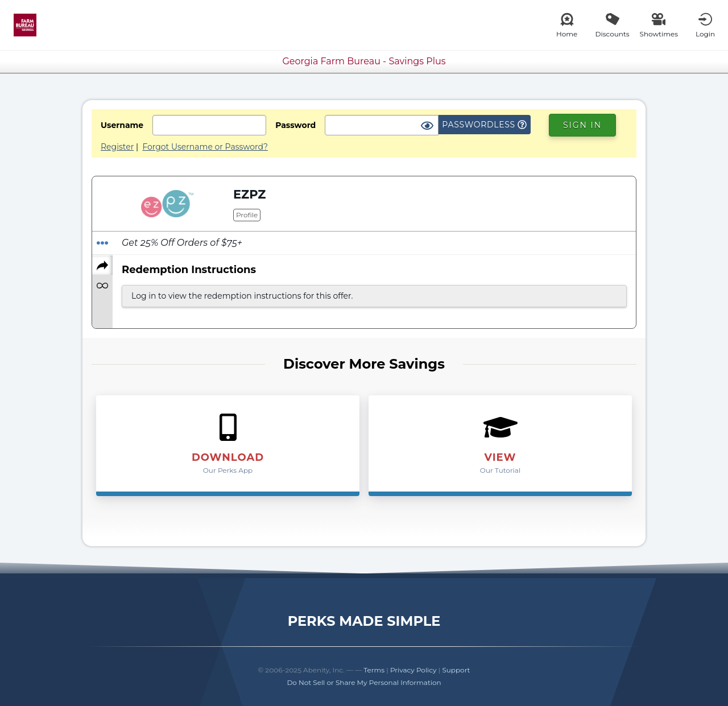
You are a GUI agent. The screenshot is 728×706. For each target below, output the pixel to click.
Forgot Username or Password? (205, 147)
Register (117, 147)
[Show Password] (427, 126)
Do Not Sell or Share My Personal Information (364, 682)
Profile (247, 215)
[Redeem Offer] (102, 243)
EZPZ (249, 194)
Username (122, 125)
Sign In (582, 125)
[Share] (102, 265)
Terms (374, 670)
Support (456, 670)
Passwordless (484, 125)
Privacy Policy (413, 670)
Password (295, 125)
